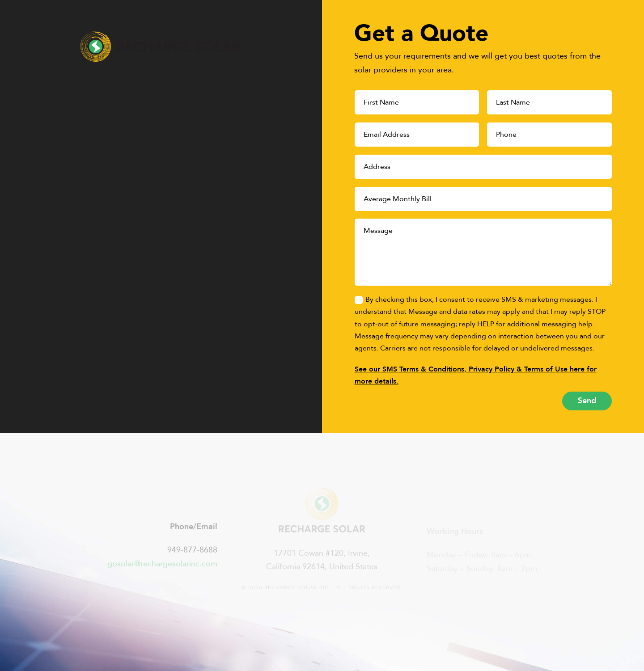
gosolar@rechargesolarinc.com (162, 568)
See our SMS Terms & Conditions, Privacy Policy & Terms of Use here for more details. (476, 375)
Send (587, 401)
